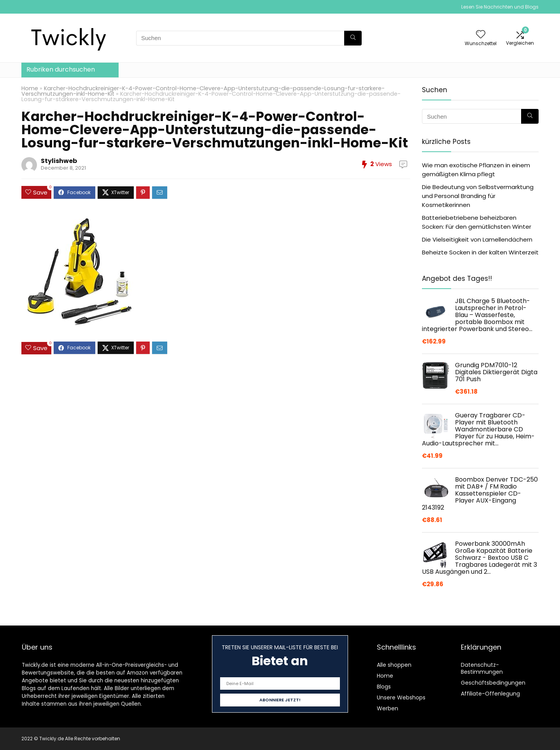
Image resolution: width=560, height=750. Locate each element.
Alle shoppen (394, 665)
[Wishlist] (481, 35)
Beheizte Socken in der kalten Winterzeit (480, 252)
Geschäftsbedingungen (493, 683)
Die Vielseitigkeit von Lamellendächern (477, 239)
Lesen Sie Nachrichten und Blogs (500, 7)
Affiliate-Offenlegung (490, 694)
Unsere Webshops (401, 697)
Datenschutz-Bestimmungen (482, 668)
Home (30, 88)
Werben (388, 708)
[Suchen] (353, 38)
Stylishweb (59, 161)
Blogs (384, 687)
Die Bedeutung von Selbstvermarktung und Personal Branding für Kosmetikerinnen (478, 196)
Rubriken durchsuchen (61, 69)
